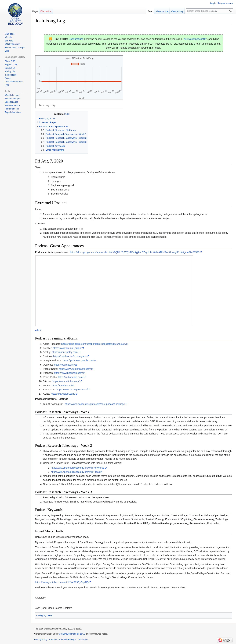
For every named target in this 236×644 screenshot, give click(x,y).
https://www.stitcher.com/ (66, 381)
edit (37, 330)
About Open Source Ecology (62, 640)
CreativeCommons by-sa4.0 (72, 634)
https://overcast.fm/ (64, 365)
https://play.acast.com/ (63, 394)
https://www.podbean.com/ (68, 373)
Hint (50, 615)
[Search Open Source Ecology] (210, 11)
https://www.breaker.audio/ (67, 348)
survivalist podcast (194, 39)
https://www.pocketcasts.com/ (75, 369)
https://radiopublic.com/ (71, 377)
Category (41, 615)
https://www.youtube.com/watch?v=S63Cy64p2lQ (62, 582)
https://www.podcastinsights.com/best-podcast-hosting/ (94, 404)
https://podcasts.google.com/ (78, 360)
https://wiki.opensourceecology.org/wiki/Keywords (78, 468)
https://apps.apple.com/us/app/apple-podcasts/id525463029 (94, 344)
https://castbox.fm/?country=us (70, 356)
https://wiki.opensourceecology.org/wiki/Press (75, 472)
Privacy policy (41, 640)
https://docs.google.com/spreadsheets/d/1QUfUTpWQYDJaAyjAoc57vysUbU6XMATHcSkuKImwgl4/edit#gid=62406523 (135, 252)
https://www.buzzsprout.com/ (72, 390)
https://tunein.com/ (62, 385)
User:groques (76, 39)
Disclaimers (83, 640)
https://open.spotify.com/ (65, 352)
